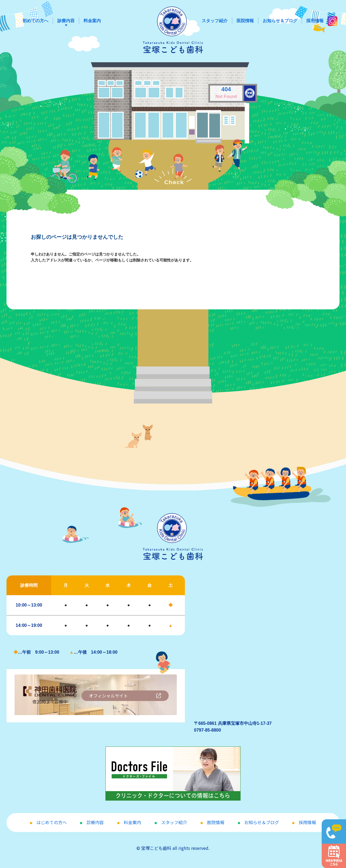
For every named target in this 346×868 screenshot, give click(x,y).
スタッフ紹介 (215, 21)
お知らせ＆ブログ (280, 21)
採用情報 (315, 21)
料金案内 (92, 21)
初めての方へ (35, 21)
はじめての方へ (52, 822)
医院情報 (245, 21)
